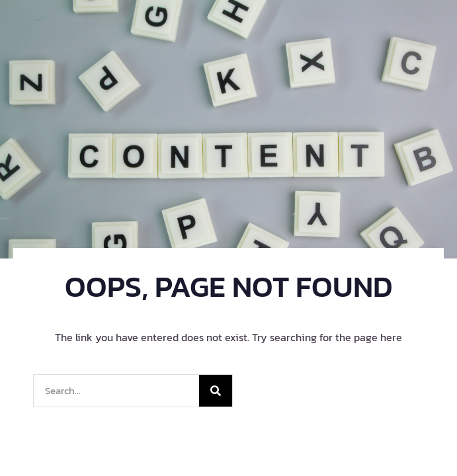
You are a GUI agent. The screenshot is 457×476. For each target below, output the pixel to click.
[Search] (216, 391)
